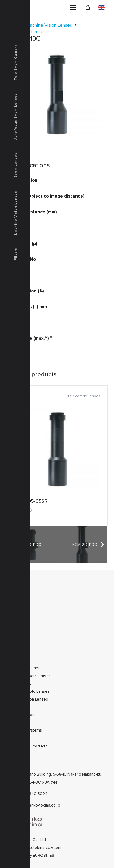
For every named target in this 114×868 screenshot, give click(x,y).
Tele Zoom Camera (16, 62)
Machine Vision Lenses (49, 25)
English (102, 8)
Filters (16, 254)
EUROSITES (43, 856)
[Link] (88, 8)
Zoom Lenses (16, 165)
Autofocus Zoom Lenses (16, 117)
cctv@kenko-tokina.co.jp (38, 805)
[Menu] (73, 8)
